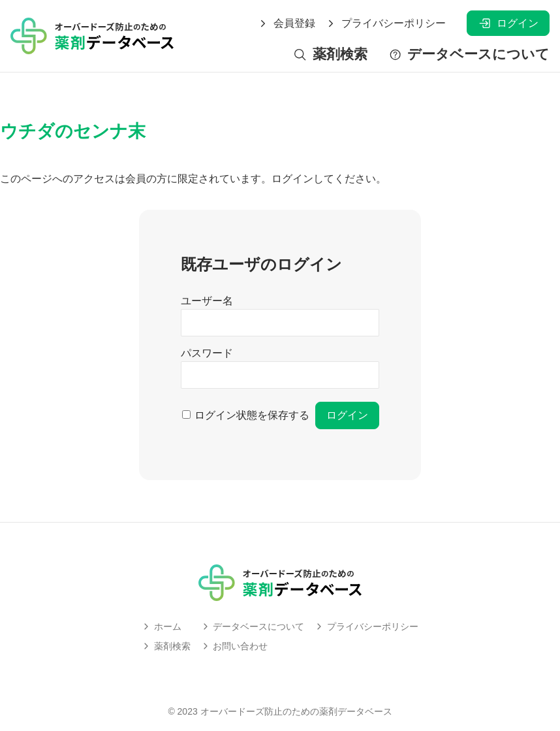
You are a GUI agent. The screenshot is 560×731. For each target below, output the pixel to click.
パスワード (207, 353)
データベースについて (469, 55)
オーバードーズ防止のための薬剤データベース (296, 711)
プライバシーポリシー (386, 24)
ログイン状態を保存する (252, 415)
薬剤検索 (330, 55)
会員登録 (287, 24)
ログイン (508, 23)
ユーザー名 (207, 301)
